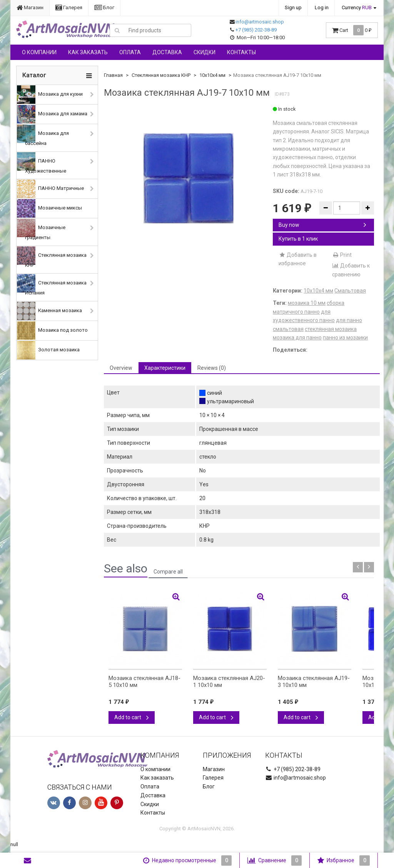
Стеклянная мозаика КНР (52, 257)
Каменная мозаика (49, 311)
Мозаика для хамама (52, 114)
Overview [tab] (121, 368)
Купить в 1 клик (298, 239)
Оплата (130, 52)
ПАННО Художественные (42, 163)
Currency (357, 7)
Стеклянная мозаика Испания (52, 285)
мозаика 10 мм (307, 303)
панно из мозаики (345, 338)
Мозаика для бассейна (43, 135)
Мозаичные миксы (49, 208)
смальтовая (288, 329)
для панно (349, 320)
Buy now (322, 225)
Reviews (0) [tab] (212, 368)
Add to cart (132, 717)
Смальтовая (350, 291)
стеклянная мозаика (331, 329)
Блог (104, 7)
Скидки (205, 52)
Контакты (241, 52)
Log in (322, 7)
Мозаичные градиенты (41, 229)
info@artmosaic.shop (260, 22)
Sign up (293, 7)
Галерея (69, 7)
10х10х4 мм (212, 75)
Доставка (167, 52)
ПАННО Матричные (50, 189)
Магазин (30, 7)
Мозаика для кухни (50, 95)
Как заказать (88, 52)
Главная (113, 75)
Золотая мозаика (48, 350)
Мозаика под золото (52, 331)
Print (342, 255)
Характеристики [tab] (165, 368)
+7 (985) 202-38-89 (256, 30)
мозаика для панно (297, 338)
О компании (39, 52)
